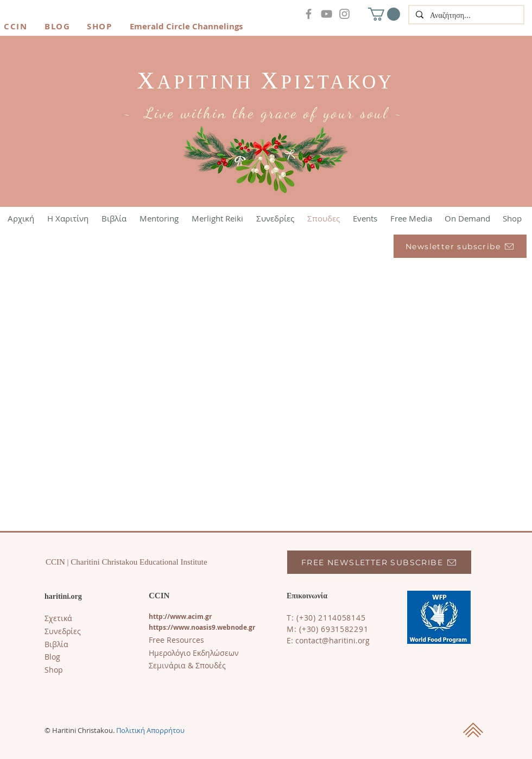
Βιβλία (56, 644)
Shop (54, 670)
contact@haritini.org (332, 640)
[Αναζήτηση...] (465, 16)
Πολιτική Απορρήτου (150, 730)
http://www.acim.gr (180, 616)
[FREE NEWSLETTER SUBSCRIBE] (379, 562)
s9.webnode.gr (232, 627)
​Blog (52, 657)
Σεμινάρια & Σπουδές (187, 665)
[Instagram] (344, 14)
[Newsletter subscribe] (460, 246)
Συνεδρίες (63, 631)
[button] (384, 14)
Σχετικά (58, 618)
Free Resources (176, 640)
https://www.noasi (179, 627)
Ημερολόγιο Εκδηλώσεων (194, 653)
